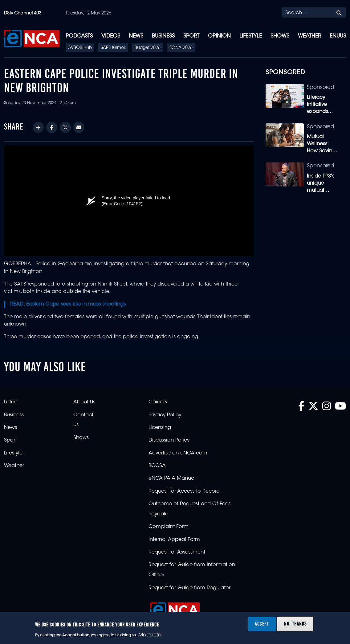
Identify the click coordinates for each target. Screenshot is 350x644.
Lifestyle (251, 36)
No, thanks (295, 624)
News (136, 36)
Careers (158, 402)
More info (150, 635)
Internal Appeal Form (174, 540)
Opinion (219, 36)
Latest (11, 402)
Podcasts (79, 36)
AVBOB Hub (80, 48)
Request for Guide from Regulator (189, 588)
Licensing (160, 428)
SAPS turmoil (113, 48)
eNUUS (338, 36)
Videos (111, 36)
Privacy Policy (165, 415)
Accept (262, 624)
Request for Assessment (177, 552)
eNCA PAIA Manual (172, 478)
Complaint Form (169, 527)
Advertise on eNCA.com (178, 453)
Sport (191, 36)
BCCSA (157, 466)
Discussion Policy (169, 440)
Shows (280, 36)
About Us (84, 402)
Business (163, 36)
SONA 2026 (181, 48)
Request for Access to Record (184, 491)
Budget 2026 (148, 48)
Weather (309, 36)
